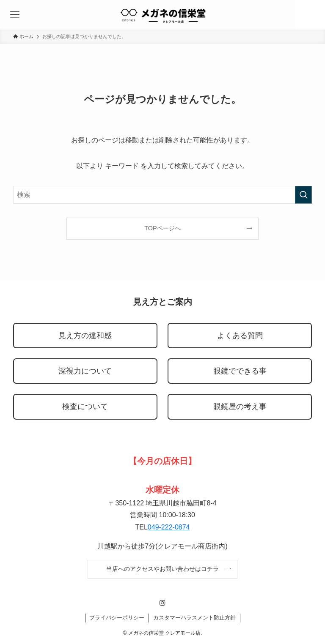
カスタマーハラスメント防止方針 (194, 618)
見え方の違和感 (85, 336)
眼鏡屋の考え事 (240, 407)
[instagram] (162, 603)
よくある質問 (240, 336)
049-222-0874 (169, 527)
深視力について (85, 371)
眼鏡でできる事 (240, 371)
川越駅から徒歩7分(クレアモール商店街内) (162, 546)
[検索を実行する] (303, 195)
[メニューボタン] (15, 15)
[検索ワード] (163, 195)
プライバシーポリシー (117, 618)
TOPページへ (162, 228)
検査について (85, 407)
